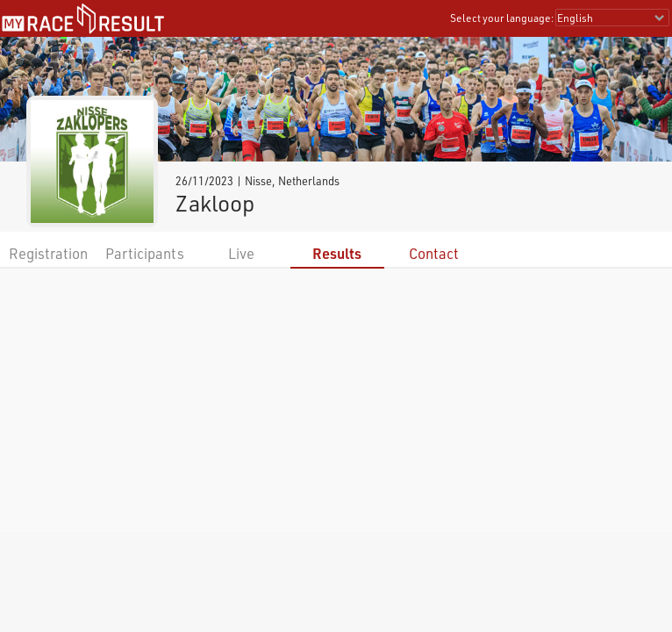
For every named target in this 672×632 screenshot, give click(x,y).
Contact (434, 253)
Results (337, 253)
